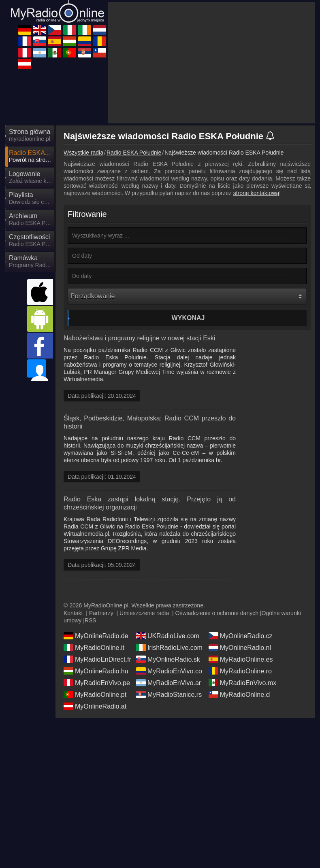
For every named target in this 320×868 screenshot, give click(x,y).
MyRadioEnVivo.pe (97, 618)
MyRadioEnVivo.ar (169, 618)
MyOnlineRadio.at (95, 641)
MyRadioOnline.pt (95, 630)
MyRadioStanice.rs (169, 630)
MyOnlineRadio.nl (240, 583)
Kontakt (73, 548)
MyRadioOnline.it (94, 583)
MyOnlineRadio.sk (168, 594)
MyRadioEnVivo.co (169, 606)
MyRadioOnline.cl (240, 630)
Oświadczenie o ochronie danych (217, 548)
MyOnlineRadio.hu (96, 606)
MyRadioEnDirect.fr (97, 594)
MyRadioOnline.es (241, 594)
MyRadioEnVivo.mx (242, 618)
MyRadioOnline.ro (240, 606)
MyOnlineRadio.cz (241, 571)
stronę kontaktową (256, 120)
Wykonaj (188, 245)
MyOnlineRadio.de (96, 571)
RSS (91, 556)
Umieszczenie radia (144, 548)
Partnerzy (101, 548)
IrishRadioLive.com (169, 583)
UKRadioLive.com (168, 571)
